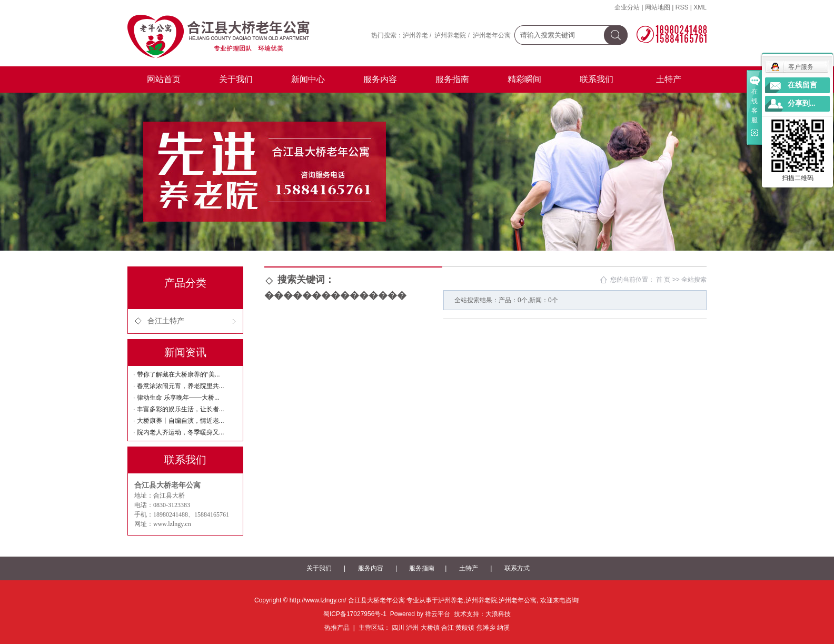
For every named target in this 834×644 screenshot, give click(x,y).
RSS (682, 7)
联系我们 (597, 79)
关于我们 (236, 79)
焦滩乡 (486, 628)
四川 (398, 628)
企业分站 (627, 7)
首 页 (663, 280)
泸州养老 (415, 35)
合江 (448, 628)
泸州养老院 (450, 35)
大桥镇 (430, 628)
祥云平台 (438, 614)
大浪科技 (498, 614)
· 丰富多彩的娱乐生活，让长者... (179, 409)
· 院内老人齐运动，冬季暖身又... (179, 432)
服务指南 (452, 79)
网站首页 (164, 79)
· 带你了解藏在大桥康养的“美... (177, 374)
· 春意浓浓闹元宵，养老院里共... (179, 386)
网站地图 (658, 7)
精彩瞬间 (524, 79)
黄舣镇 (465, 628)
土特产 (669, 79)
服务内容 (380, 79)
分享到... (802, 103)
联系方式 (517, 568)
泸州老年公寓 (492, 35)
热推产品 (337, 628)
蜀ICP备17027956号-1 (355, 614)
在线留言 (802, 85)
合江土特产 (166, 321)
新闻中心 (308, 79)
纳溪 (503, 628)
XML (700, 7)
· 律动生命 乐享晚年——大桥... (176, 398)
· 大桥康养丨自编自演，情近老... (179, 421)
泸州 (412, 628)
